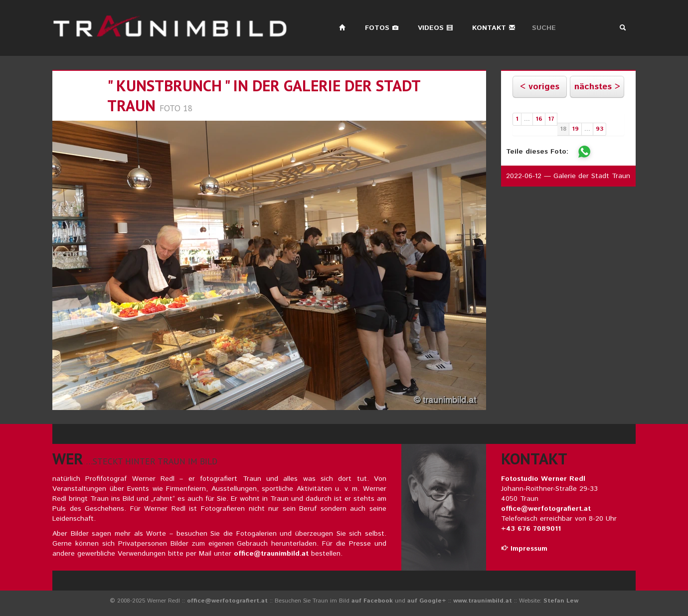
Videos (435, 28)
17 (551, 119)
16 (539, 119)
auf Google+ (427, 601)
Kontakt (494, 28)
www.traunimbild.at (483, 601)
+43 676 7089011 (531, 529)
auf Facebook (372, 601)
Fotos (382, 28)
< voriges (540, 87)
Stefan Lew (561, 601)
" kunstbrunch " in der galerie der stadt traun (264, 96)
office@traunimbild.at (271, 554)
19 (575, 129)
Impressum (524, 549)
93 (600, 129)
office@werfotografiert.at (546, 509)
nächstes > (597, 87)
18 (563, 129)
